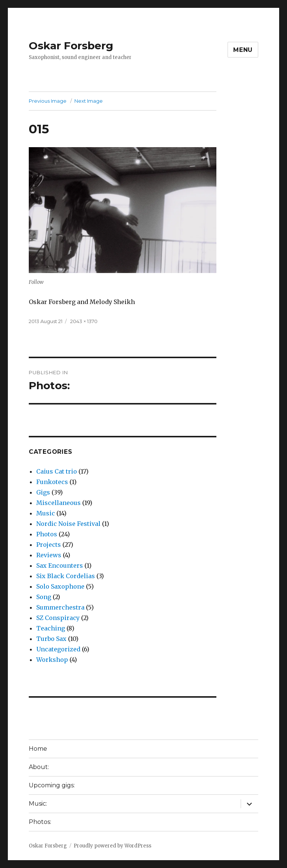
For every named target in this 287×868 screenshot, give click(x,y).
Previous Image (48, 101)
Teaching (51, 628)
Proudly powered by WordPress (112, 846)
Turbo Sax (51, 639)
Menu (243, 50)
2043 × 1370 (84, 321)
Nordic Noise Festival (68, 524)
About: (39, 767)
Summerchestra (60, 607)
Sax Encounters (60, 565)
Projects (49, 545)
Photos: (40, 822)
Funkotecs (52, 482)
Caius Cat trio (57, 471)
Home (38, 749)
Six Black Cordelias (66, 576)
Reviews (49, 555)
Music (46, 513)
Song (44, 597)
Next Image (89, 101)
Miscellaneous (58, 503)
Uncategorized (58, 649)
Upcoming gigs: (52, 785)
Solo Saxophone (60, 586)
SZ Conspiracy (58, 618)
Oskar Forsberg (71, 46)
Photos (47, 534)
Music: (38, 804)
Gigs (43, 492)
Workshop (52, 660)
